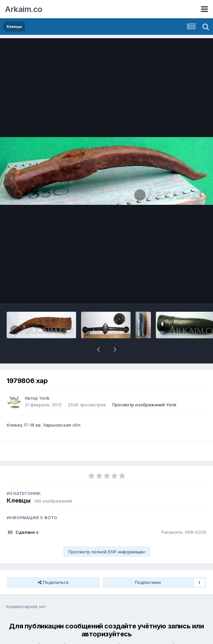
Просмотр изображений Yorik (144, 387)
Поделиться (53, 565)
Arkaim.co (24, 9)
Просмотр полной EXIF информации (107, 534)
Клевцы (19, 483)
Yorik (44, 381)
